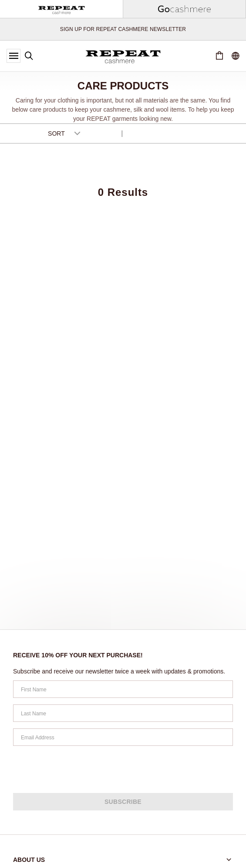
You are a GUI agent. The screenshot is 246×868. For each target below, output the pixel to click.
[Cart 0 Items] (219, 56)
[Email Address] (123, 737)
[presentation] (79, 769)
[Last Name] (123, 713)
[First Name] (123, 689)
